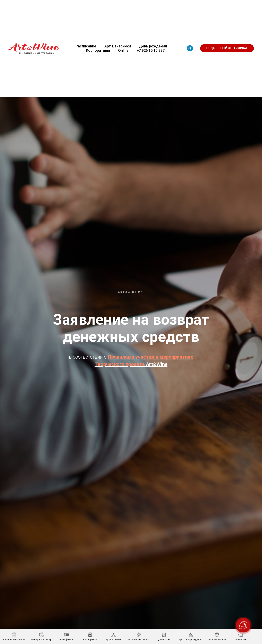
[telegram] (190, 48)
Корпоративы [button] (98, 50)
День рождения (153, 46)
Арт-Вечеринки (118, 46)
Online (123, 50)
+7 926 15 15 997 (151, 50)
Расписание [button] (86, 46)
